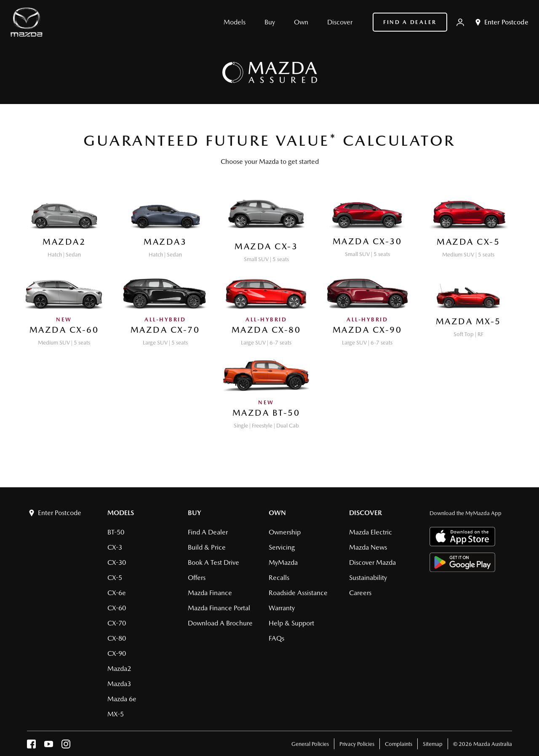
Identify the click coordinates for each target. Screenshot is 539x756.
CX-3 (115, 547)
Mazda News (368, 547)
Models (121, 513)
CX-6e (117, 593)
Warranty (282, 608)
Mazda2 (119, 669)
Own (277, 513)
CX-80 (117, 638)
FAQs (276, 638)
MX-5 (116, 714)
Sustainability (368, 578)
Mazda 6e (122, 699)
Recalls (279, 578)
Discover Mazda (372, 562)
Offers (197, 578)
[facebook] (31, 746)
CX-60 (117, 608)
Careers (360, 593)
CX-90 (117, 653)
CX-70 (117, 623)
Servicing (282, 547)
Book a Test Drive (213, 562)
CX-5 (115, 578)
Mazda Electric (371, 532)
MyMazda (283, 562)
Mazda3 (119, 684)
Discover (366, 513)
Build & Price (207, 547)
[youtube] (49, 746)
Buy (195, 513)
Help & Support (291, 623)
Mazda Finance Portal (219, 608)
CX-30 (117, 562)
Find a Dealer (410, 22)
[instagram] (66, 746)
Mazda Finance (210, 593)
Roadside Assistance (298, 593)
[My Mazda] (460, 22)
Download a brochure (220, 623)
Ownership (285, 532)
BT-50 (116, 532)
